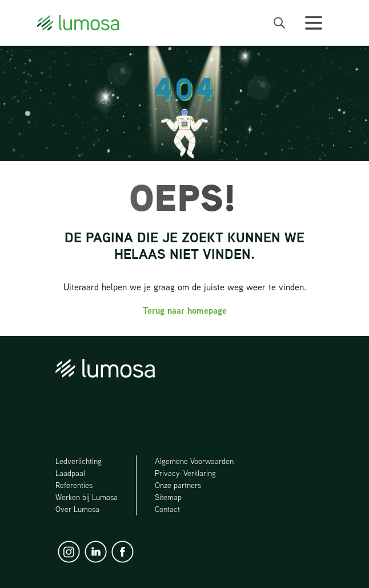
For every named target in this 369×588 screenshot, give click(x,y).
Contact (167, 509)
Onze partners (178, 485)
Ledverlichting (79, 461)
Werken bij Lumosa (87, 497)
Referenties (74, 485)
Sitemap (168, 497)
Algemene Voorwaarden (194, 461)
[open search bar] (279, 23)
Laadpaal (71, 473)
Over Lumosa (77, 509)
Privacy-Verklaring (185, 473)
